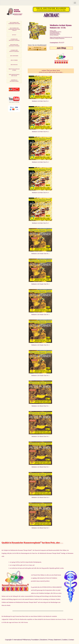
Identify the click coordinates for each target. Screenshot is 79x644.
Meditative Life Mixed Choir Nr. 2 (40, 437)
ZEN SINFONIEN (14, 56)
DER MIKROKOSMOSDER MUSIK (14, 75)
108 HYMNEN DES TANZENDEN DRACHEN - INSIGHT (14, 29)
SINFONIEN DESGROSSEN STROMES (14, 45)
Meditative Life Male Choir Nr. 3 (40, 162)
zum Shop (61, 48)
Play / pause (30, 48)
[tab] (14, 23)
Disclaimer (44, 640)
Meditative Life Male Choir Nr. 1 (40, 101)
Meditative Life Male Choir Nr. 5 (40, 223)
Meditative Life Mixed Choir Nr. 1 (40, 406)
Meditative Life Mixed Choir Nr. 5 (40, 528)
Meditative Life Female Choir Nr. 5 (40, 376)
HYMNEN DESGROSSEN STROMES (14, 40)
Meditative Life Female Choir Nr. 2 (40, 284)
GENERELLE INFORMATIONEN (14, 81)
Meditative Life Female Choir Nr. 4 (40, 345)
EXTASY (14, 35)
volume (45, 48)
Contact (71, 640)
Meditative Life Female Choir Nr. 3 (40, 315)
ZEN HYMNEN (14, 60)
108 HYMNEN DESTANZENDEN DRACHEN (14, 23)
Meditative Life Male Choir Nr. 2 (40, 132)
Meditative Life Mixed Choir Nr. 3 (40, 467)
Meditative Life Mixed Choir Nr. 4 (40, 497)
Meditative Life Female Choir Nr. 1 (40, 254)
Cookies (65, 640)
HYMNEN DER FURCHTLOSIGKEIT (14, 51)
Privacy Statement (55, 640)
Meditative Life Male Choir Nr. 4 (40, 193)
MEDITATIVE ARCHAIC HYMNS (14, 70)
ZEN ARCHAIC (14, 65)
